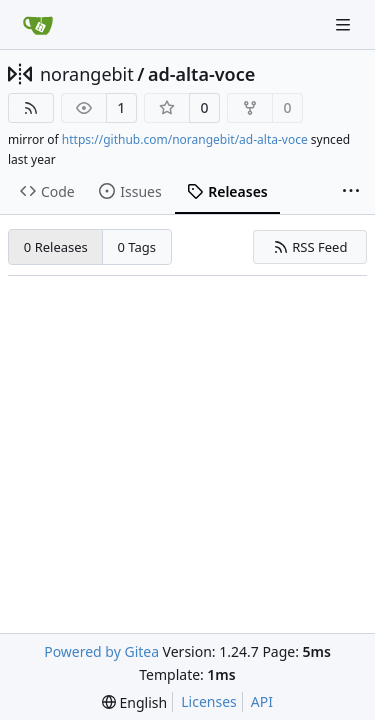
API (262, 701)
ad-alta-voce (201, 74)
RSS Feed (310, 247)
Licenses (209, 701)
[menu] (134, 702)
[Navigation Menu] (345, 24)
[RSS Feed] (31, 108)
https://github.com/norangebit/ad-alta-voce (185, 139)
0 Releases (56, 247)
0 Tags (137, 247)
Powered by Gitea (101, 651)
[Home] (38, 25)
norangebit (87, 74)
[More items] (351, 192)
